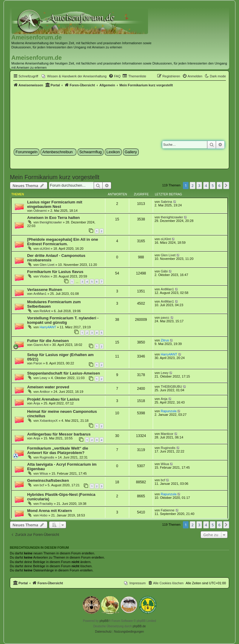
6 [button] (219, 185)
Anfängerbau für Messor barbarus (59, 434)
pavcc (165, 318)
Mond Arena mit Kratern (50, 511)
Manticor (167, 434)
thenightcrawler (51, 222)
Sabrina (166, 202)
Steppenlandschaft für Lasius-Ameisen (64, 373)
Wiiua (44, 473)
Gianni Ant (41, 345)
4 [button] (206, 185)
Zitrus (165, 340)
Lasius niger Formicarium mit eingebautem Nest (55, 204)
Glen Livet (47, 265)
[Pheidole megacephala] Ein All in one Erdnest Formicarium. (63, 242)
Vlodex (45, 276)
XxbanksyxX (49, 421)
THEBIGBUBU (172, 387)
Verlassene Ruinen (45, 290)
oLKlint (45, 249)
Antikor (45, 392)
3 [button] (199, 185)
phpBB (104, 621)
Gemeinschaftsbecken (48, 480)
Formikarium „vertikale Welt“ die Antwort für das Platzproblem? (58, 450)
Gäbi (164, 271)
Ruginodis (47, 457)
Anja (37, 403)
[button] (226, 185)
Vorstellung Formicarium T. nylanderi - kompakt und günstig (63, 320)
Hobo (44, 515)
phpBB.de (139, 626)
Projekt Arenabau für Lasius (53, 399)
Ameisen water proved (48, 387)
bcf (42, 485)
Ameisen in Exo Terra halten (53, 218)
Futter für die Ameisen (48, 341)
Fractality (46, 504)
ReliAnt (45, 311)
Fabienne (168, 510)
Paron (38, 363)
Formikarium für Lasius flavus (55, 272)
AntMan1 (40, 294)
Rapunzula (169, 411)
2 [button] (193, 185)
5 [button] (213, 185)
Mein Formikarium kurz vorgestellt (55, 177)
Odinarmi (40, 211)
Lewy (44, 378)
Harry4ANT (48, 327)
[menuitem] (74, 76)
